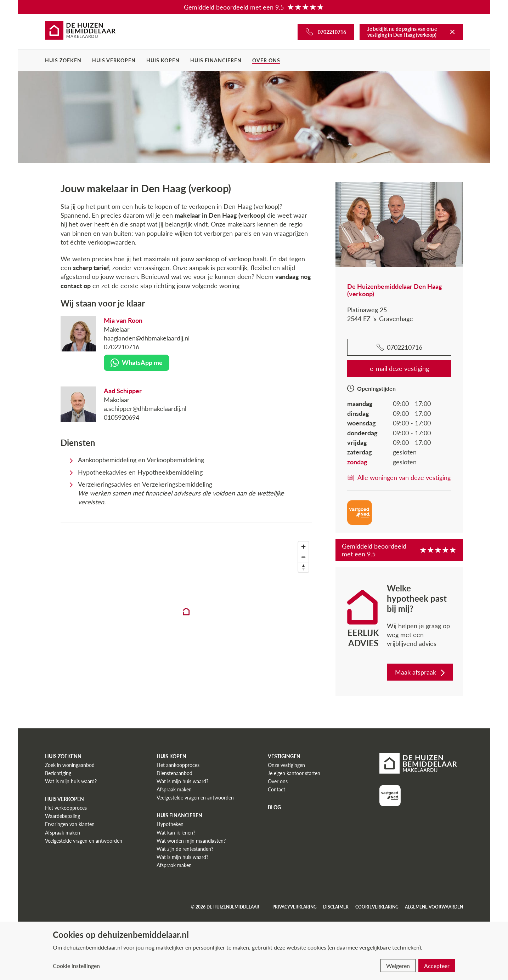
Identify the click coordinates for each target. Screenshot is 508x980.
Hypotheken (170, 824)
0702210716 (122, 347)
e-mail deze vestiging (399, 368)
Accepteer (437, 966)
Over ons (266, 60)
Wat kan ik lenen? (176, 833)
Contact (276, 789)
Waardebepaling (63, 816)
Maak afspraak (421, 672)
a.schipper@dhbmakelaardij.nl (145, 408)
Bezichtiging (58, 773)
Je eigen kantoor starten (294, 773)
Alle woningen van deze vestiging (399, 477)
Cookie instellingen (76, 966)
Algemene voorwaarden (434, 907)
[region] (186, 618)
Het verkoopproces (66, 808)
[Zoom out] (303, 557)
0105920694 (122, 417)
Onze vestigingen (286, 765)
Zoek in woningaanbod (70, 765)
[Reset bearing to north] (303, 567)
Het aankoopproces (178, 765)
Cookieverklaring (377, 907)
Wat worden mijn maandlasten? (191, 841)
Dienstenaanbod (174, 773)
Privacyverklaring (295, 907)
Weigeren (398, 966)
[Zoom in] (303, 547)
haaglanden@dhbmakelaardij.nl (147, 338)
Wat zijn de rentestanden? (185, 849)
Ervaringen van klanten (70, 824)
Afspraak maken (63, 833)
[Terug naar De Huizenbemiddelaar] (452, 32)
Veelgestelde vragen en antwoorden (84, 841)
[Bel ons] (326, 32)
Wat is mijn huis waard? (71, 781)
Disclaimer (336, 907)
